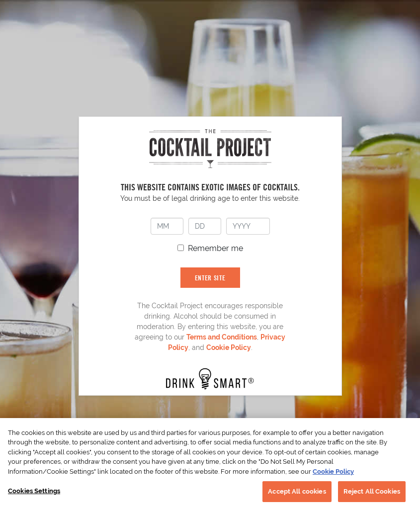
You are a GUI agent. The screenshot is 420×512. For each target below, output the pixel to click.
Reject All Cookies (372, 491)
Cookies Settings (34, 491)
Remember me (215, 248)
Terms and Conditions (222, 337)
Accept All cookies (297, 491)
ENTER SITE (210, 278)
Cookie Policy (229, 347)
